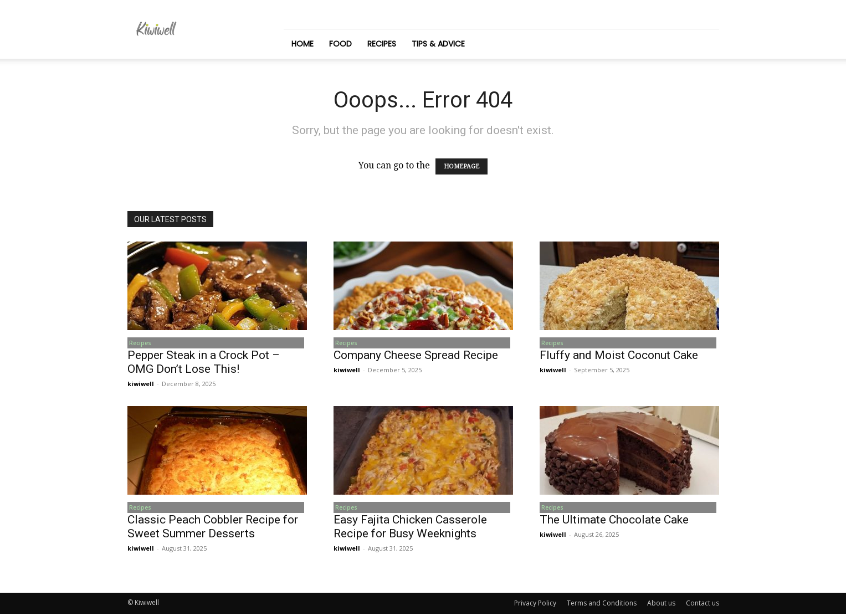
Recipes (382, 44)
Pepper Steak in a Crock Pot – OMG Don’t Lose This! (204, 363)
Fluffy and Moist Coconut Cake (619, 356)
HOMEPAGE (462, 166)
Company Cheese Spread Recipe (416, 356)
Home (302, 44)
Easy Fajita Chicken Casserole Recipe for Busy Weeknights (410, 529)
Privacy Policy (535, 605)
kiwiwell (141, 385)
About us (661, 605)
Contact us (703, 605)
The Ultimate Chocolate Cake (614, 522)
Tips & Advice (438, 44)
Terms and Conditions (602, 605)
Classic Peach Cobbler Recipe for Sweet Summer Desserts (213, 529)
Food (340, 44)
